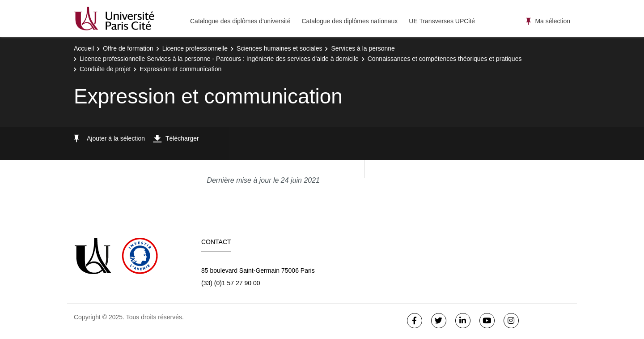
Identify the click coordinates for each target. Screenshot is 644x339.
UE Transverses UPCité (442, 21)
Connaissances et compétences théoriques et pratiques (445, 59)
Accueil (84, 48)
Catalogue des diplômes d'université (240, 21)
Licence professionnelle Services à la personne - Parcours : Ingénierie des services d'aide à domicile (219, 59)
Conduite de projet (105, 69)
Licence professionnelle (195, 48)
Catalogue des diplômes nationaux (350, 21)
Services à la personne (363, 48)
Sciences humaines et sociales (279, 48)
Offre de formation (128, 48)
